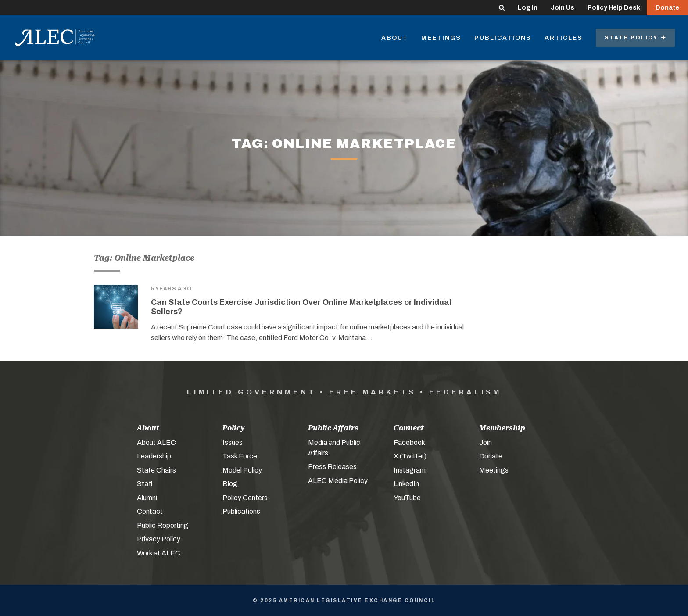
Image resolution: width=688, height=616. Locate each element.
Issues (233, 442)
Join (486, 442)
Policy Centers (245, 498)
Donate (667, 8)
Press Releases (332, 467)
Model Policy (242, 470)
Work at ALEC (159, 553)
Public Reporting (163, 525)
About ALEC (156, 442)
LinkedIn (406, 484)
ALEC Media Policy (338, 481)
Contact (150, 511)
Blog (230, 484)
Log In (528, 8)
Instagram (410, 470)
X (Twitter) (410, 456)
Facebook (409, 442)
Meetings (441, 38)
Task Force (240, 456)
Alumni (147, 498)
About (395, 38)
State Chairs (156, 470)
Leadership (154, 456)
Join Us (563, 8)
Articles (564, 38)
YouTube (407, 498)
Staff (145, 484)
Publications (503, 38)
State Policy (635, 38)
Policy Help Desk (614, 8)
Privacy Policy (159, 539)
